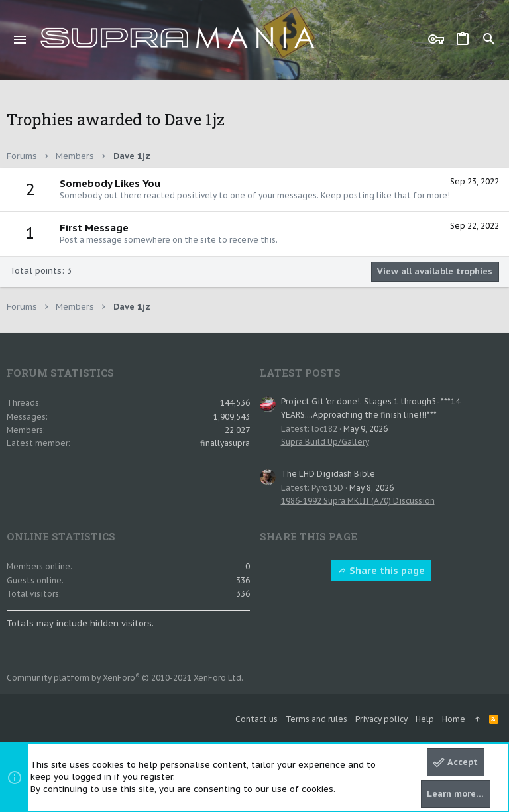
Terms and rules (316, 719)
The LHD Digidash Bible (328, 474)
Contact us (256, 719)
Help (425, 719)
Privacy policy (381, 719)
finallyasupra (225, 443)
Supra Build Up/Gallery (325, 442)
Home (454, 719)
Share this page (381, 571)
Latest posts (300, 373)
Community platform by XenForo (125, 678)
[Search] (489, 40)
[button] (20, 40)
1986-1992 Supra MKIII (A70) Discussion (358, 501)
